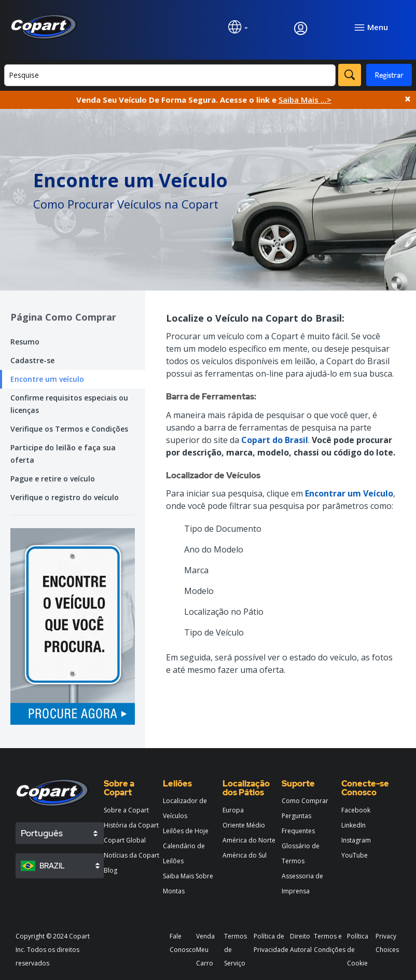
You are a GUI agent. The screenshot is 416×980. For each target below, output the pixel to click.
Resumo (25, 342)
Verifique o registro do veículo (65, 497)
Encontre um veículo (47, 379)
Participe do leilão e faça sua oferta (63, 454)
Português (42, 833)
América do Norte (249, 840)
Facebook (356, 810)
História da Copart (131, 825)
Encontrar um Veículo (349, 493)
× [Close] (408, 99)
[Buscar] (170, 75)
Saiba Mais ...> (305, 100)
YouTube (355, 855)
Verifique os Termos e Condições (69, 429)
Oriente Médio (244, 825)
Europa (233, 810)
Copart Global (125, 840)
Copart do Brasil (275, 440)
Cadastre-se (32, 360)
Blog (110, 870)
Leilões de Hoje (186, 831)
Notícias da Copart (131, 855)
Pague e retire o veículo (53, 479)
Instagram (356, 840)
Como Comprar (305, 801)
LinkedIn (353, 825)
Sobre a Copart (126, 810)
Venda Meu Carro (205, 949)
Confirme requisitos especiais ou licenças (69, 404)
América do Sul (245, 855)
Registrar (389, 75)
